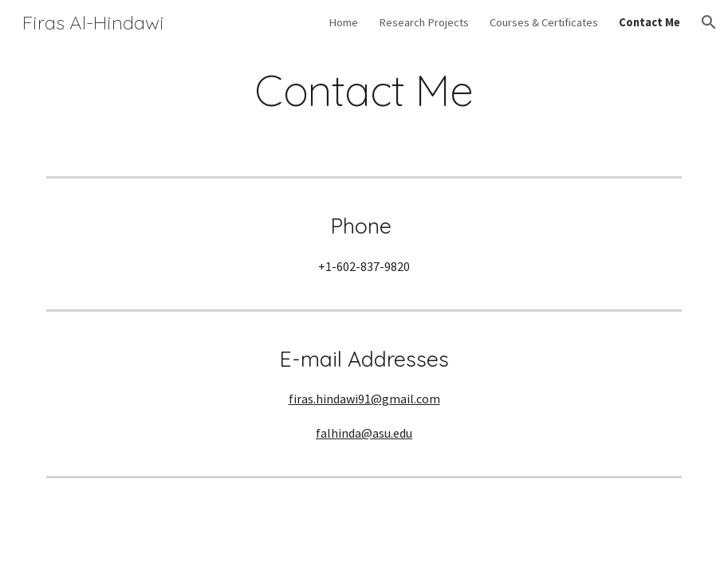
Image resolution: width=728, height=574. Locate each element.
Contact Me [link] (649, 22)
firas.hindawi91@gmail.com (364, 399)
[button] (709, 22)
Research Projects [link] (424, 22)
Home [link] (343, 22)
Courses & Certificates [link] (544, 22)
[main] (364, 90)
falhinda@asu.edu (364, 433)
